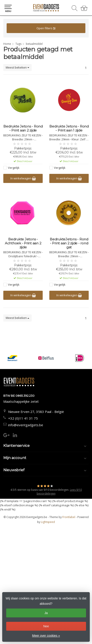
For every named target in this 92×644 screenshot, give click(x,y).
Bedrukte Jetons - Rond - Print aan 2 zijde (23, 128)
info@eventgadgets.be (26, 425)
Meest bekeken (17, 67)
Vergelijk (14, 168)
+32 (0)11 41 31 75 (23, 418)
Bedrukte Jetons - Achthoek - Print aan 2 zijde (23, 243)
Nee (46, 626)
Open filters (46, 28)
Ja (46, 613)
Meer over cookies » (46, 636)
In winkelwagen (23, 178)
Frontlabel (69, 517)
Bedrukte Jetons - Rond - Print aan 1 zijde (69, 128)
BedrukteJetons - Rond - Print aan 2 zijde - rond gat (69, 243)
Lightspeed (48, 522)
